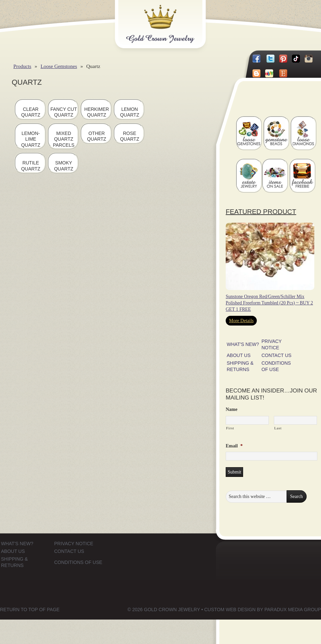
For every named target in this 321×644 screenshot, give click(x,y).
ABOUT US (239, 355)
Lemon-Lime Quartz (31, 139)
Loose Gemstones (59, 66)
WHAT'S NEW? (243, 344)
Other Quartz (96, 136)
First (230, 428)
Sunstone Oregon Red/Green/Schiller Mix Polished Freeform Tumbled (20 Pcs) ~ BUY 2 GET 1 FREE (269, 303)
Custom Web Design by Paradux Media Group (263, 610)
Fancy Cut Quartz (64, 112)
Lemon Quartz (130, 112)
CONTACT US (277, 355)
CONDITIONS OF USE (78, 562)
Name (232, 409)
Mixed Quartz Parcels (64, 139)
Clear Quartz (31, 112)
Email (234, 446)
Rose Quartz (130, 136)
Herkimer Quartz (97, 112)
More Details (241, 321)
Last (278, 428)
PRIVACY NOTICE (74, 544)
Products (22, 66)
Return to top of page (30, 610)
